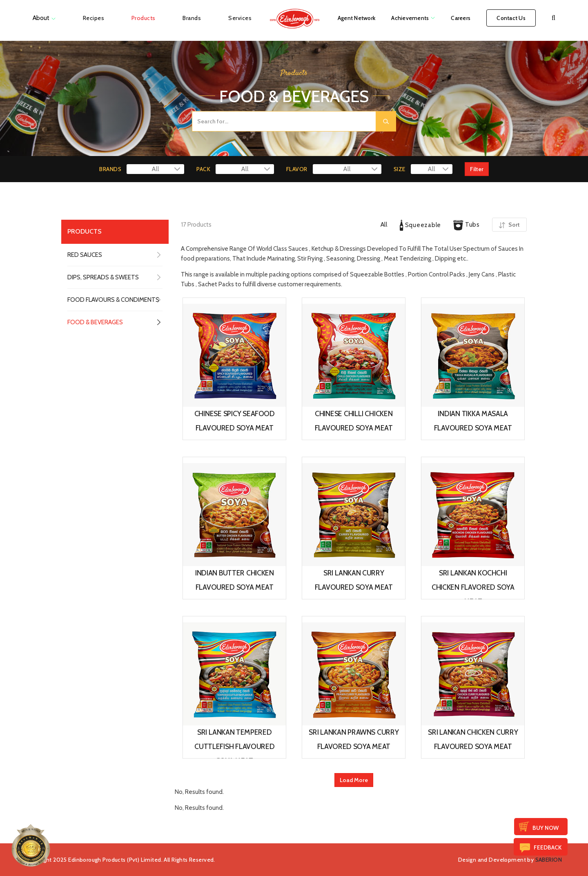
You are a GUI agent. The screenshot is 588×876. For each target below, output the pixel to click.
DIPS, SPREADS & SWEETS (103, 277)
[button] (553, 18)
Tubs (467, 225)
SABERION (549, 860)
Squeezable (420, 225)
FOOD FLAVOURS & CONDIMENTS (113, 300)
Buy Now (546, 828)
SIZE (400, 169)
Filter (477, 169)
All (384, 225)
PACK (203, 169)
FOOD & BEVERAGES (95, 322)
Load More (354, 780)
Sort (509, 225)
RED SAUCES (85, 255)
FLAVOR (297, 169)
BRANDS (110, 169)
